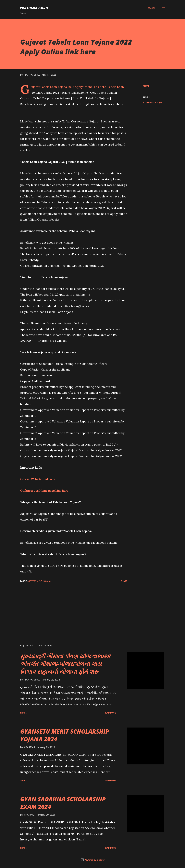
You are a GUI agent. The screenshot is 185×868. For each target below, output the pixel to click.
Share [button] (146, 86)
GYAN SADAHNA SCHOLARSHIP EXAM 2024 (63, 803)
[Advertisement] (69, 608)
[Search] (152, 8)
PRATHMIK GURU (34, 8)
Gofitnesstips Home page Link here (44, 491)
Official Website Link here (38, 479)
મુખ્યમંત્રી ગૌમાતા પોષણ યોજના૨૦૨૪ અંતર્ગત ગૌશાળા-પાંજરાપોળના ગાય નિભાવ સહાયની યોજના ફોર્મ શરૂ (65, 664)
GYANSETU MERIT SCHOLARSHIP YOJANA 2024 (65, 735)
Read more (110, 713)
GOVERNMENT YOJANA (153, 103)
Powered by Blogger (92, 860)
